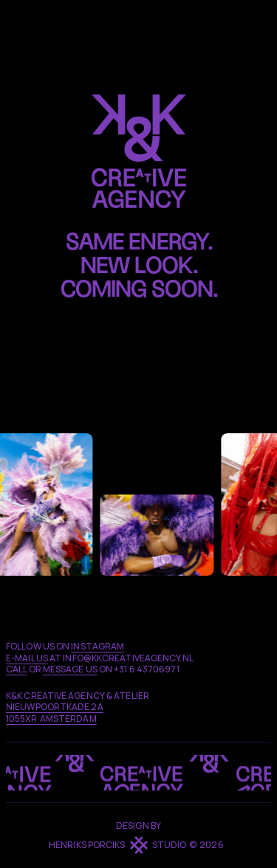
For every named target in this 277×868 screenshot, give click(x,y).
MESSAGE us (70, 669)
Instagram (98, 646)
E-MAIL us (27, 658)
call (16, 669)
